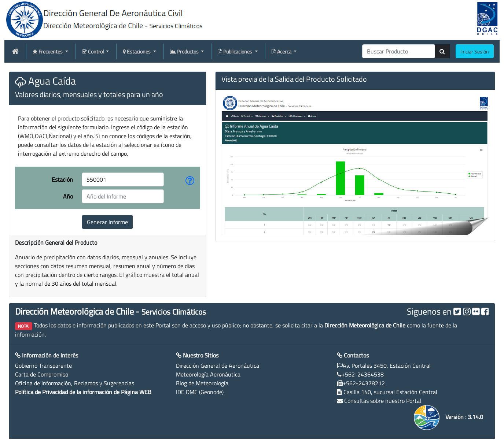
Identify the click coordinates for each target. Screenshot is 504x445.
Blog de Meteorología (202, 383)
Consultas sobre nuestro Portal (383, 401)
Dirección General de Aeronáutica (218, 366)
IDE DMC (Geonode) (200, 392)
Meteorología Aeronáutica (208, 374)
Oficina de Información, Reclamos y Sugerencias (75, 383)
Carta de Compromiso (42, 374)
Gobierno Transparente (43, 366)
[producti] (399, 51)
